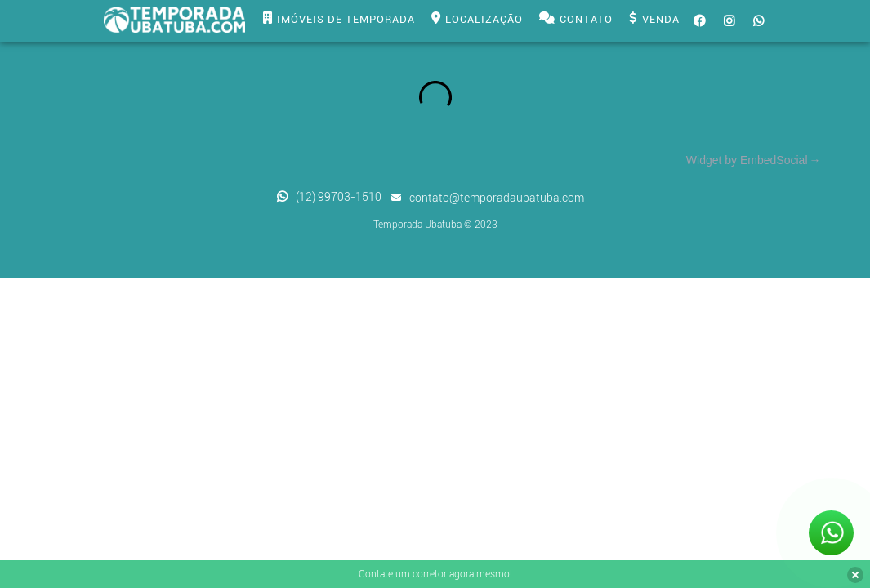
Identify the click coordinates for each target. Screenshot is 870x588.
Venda (654, 19)
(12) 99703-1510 (339, 197)
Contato (576, 19)
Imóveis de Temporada (339, 19)
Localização (477, 19)
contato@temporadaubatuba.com (497, 198)
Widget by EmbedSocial (747, 160)
